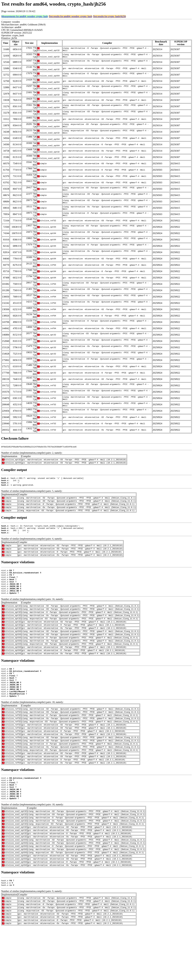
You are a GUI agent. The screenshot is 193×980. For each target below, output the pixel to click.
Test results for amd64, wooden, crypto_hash (70, 16)
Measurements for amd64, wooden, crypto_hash (25, 16)
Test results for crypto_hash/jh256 (109, 16)
